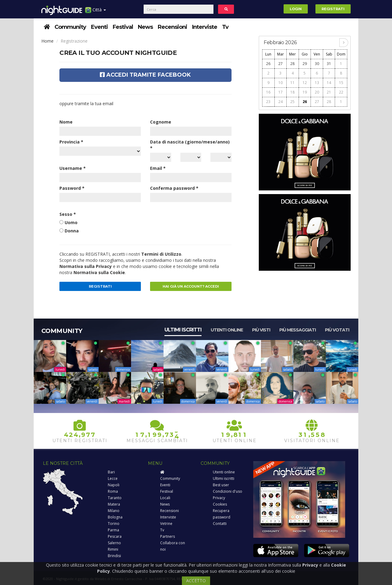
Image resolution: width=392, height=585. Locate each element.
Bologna (115, 517)
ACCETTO (196, 581)
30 (317, 64)
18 (292, 92)
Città (96, 12)
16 (268, 92)
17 (281, 92)
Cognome (161, 122)
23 (268, 102)
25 (292, 102)
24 (281, 102)
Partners (168, 536)
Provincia (71, 142)
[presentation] (197, 223)
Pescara (115, 536)
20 (317, 92)
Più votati (337, 330)
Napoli (114, 485)
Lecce (113, 478)
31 (329, 64)
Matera (114, 504)
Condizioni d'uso (228, 491)
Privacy (219, 498)
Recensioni (172, 27)
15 (341, 83)
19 (305, 92)
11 (292, 83)
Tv (225, 27)
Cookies (220, 504)
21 (329, 92)
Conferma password (174, 188)
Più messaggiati (298, 330)
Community (70, 27)
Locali (165, 498)
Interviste (205, 27)
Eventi (99, 27)
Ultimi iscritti (183, 330)
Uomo (71, 222)
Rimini (113, 549)
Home (47, 41)
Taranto (115, 498)
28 (292, 64)
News (145, 27)
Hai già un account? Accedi (191, 286)
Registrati (333, 9)
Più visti (261, 330)
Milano (114, 511)
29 (305, 64)
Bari (111, 472)
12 (305, 83)
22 (341, 92)
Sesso (68, 214)
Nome (66, 122)
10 (281, 83)
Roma (113, 491)
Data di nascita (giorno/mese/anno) (190, 145)
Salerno (114, 543)
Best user (221, 485)
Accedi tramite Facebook (145, 75)
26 (268, 64)
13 (317, 83)
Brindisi (114, 556)
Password (72, 188)
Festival (123, 27)
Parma (113, 530)
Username (73, 168)
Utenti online (227, 330)
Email (158, 168)
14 (329, 83)
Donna (72, 231)
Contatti (220, 524)
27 (281, 64)
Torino (114, 524)
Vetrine (166, 524)
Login (296, 9)
